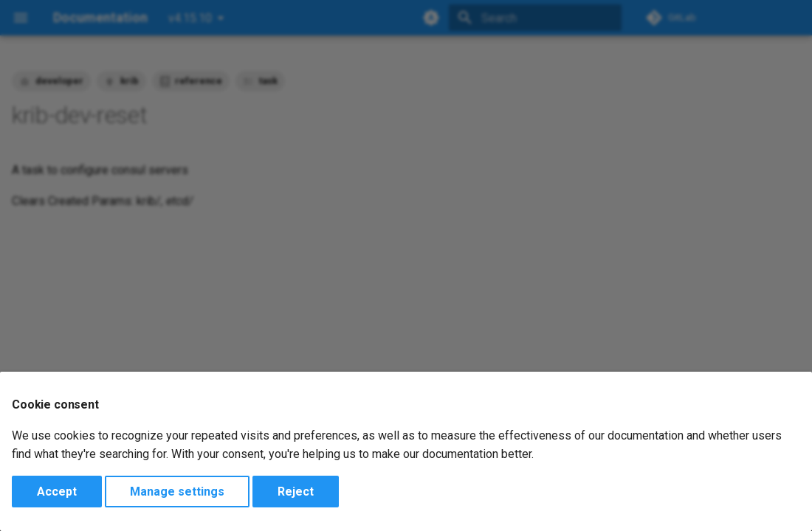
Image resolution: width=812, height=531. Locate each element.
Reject (296, 492)
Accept (57, 492)
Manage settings (177, 492)
